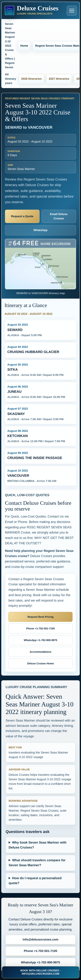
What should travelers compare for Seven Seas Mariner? (37, 863)
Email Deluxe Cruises (59, 216)
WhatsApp (40, 230)
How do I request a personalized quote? (35, 881)
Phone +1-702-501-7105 (40, 629)
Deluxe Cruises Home (40, 663)
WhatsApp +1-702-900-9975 (40, 640)
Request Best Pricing (40, 617)
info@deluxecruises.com (40, 939)
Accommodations (40, 652)
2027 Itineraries (59, 79)
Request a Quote (22, 216)
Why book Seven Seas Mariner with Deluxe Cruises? (38, 845)
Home (24, 46)
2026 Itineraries (31, 79)
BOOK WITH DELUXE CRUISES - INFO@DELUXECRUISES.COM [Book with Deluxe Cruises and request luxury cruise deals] (40, 972)
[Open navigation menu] (72, 11)
